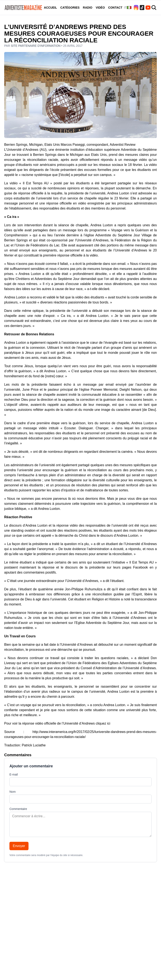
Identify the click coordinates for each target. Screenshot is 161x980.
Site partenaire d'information (36, 46)
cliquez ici (103, 723)
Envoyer (19, 846)
